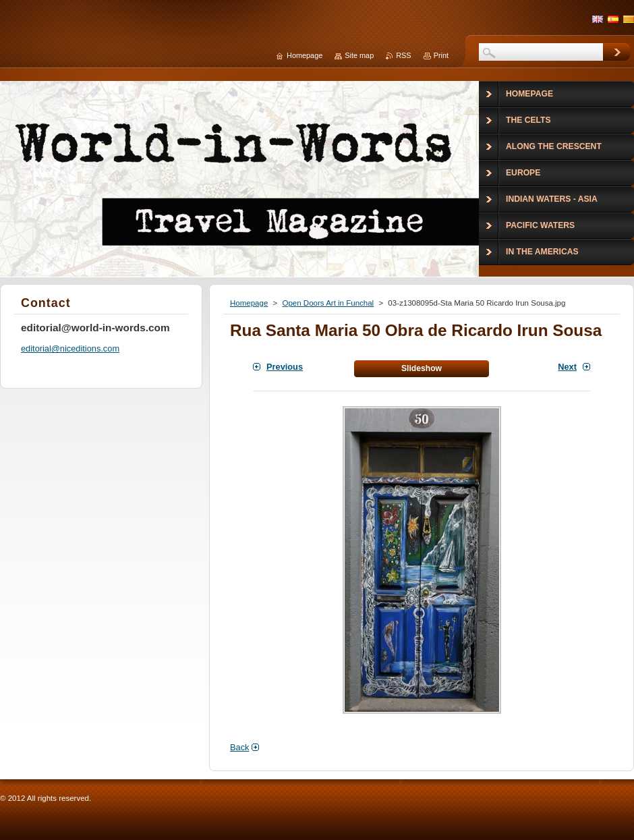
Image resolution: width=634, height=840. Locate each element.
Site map (359, 55)
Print (441, 55)
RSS (403, 55)
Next (567, 367)
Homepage (249, 303)
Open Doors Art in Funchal (328, 303)
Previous (285, 367)
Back (239, 747)
